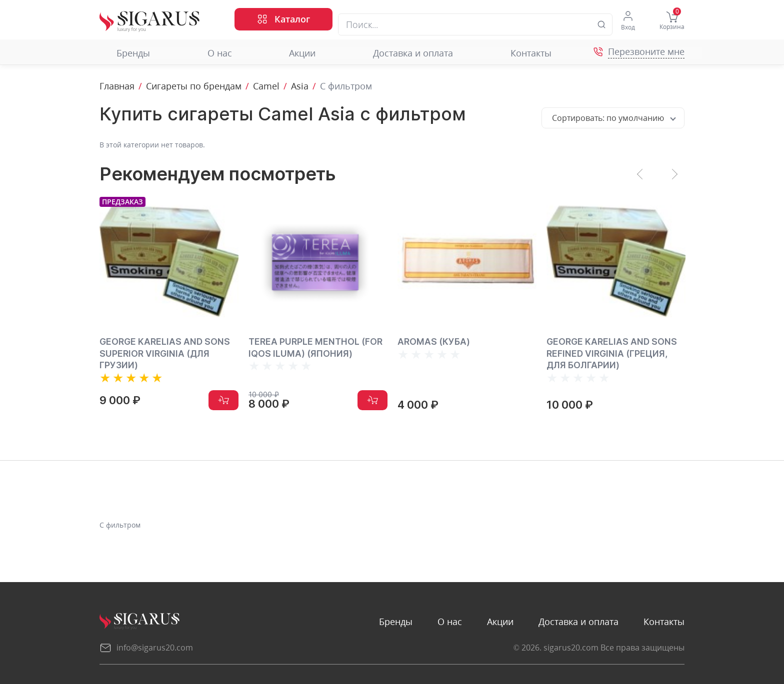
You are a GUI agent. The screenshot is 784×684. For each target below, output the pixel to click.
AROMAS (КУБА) (434, 342)
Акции (286, 53)
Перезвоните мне (646, 52)
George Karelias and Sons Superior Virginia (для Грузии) (165, 353)
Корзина (672, 21)
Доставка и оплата (396, 53)
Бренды (116, 53)
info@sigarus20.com (146, 648)
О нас (203, 53)
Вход (627, 21)
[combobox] (613, 118)
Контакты (514, 53)
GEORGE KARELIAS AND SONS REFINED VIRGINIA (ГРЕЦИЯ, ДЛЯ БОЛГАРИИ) (612, 353)
